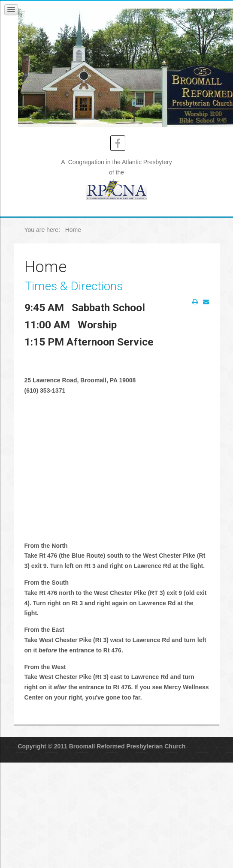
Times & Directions (74, 286)
